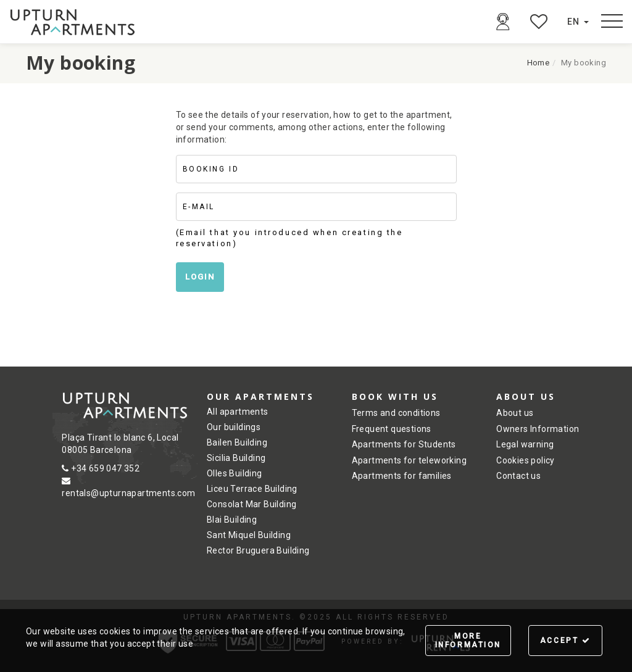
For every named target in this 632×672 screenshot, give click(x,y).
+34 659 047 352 (101, 468)
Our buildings (234, 427)
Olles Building (235, 473)
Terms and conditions (396, 413)
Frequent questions (392, 429)
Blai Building (232, 520)
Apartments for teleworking (409, 460)
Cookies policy (526, 460)
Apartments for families (402, 476)
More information (468, 641)
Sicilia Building (236, 458)
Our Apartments (260, 397)
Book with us (395, 397)
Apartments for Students (404, 444)
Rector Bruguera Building (258, 550)
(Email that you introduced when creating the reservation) (289, 238)
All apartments (238, 412)
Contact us (518, 476)
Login (200, 277)
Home (538, 63)
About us (526, 397)
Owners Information (538, 429)
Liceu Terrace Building (252, 489)
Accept (566, 641)
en (578, 22)
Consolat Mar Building (252, 504)
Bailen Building (237, 442)
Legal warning (525, 444)
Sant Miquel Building (249, 535)
